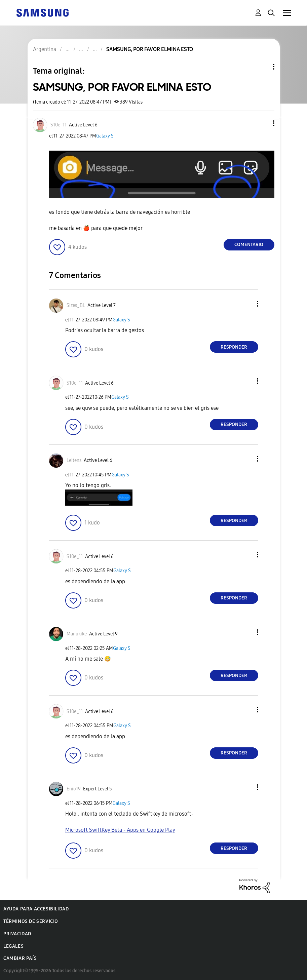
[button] (262, 123)
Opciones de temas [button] (262, 67)
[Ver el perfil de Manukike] (77, 634)
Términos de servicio (31, 921)
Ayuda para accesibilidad (36, 909)
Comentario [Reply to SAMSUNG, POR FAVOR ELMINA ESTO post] (249, 245)
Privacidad (17, 934)
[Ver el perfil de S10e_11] (59, 125)
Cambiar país (20, 958)
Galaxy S (105, 136)
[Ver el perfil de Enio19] (74, 789)
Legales (13, 946)
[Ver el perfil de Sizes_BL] (76, 305)
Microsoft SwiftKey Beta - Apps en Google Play (120, 830)
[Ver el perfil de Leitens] (74, 460)
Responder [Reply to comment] (234, 347)
